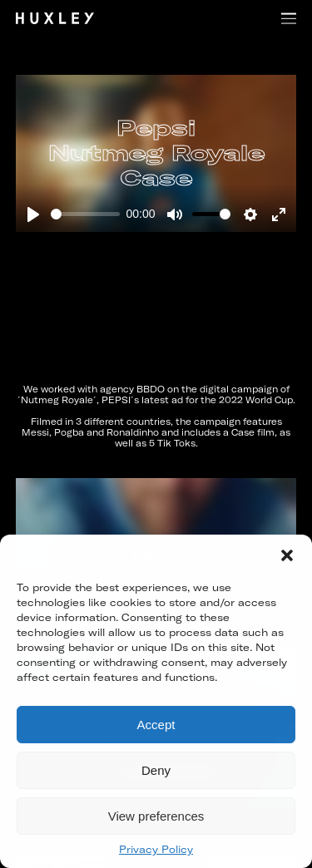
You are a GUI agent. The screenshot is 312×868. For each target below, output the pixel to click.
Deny (156, 770)
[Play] (33, 215)
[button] (287, 555)
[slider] (85, 214)
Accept (156, 725)
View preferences (156, 816)
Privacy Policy (156, 849)
